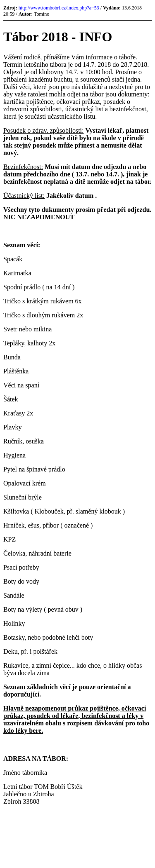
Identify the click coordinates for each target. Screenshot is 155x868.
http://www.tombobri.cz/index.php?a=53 (59, 8)
